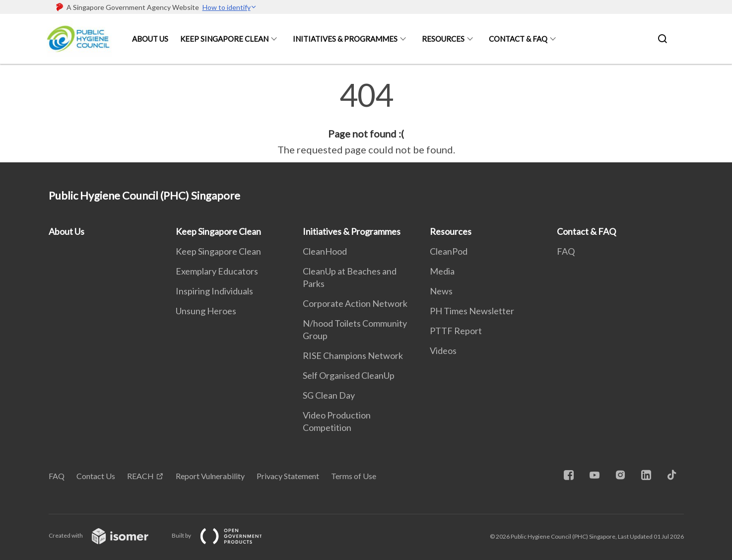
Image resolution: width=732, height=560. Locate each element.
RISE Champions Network (353, 355)
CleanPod (449, 251)
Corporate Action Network (355, 303)
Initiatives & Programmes (345, 39)
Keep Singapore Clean (224, 39)
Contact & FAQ (518, 39)
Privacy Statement (288, 476)
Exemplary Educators (217, 271)
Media (442, 271)
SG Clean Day (329, 395)
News (441, 291)
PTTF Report (456, 331)
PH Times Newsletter (472, 311)
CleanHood (325, 251)
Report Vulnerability (210, 476)
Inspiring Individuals (214, 291)
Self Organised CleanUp (349, 375)
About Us (150, 39)
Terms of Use (354, 476)
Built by (225, 535)
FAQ (566, 251)
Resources (443, 39)
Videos (443, 350)
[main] (366, 118)
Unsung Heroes (206, 311)
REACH (140, 476)
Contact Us (96, 476)
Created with (106, 535)
